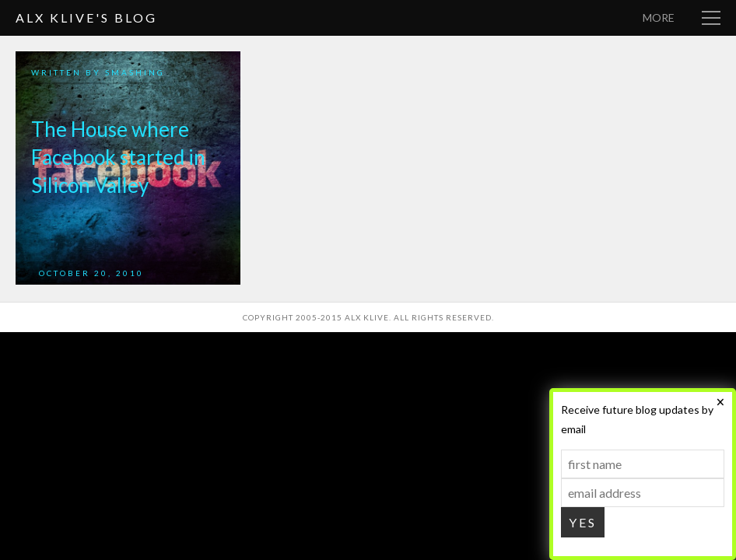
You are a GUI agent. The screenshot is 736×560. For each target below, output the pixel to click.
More (659, 17)
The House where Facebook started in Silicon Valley (118, 157)
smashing (135, 72)
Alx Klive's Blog (86, 17)
